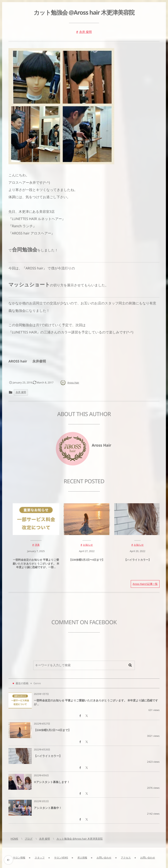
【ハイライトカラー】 (137, 563)
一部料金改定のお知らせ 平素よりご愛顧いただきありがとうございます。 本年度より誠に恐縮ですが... (96, 702)
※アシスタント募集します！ (52, 782)
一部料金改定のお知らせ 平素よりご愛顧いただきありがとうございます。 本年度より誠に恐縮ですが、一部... (36, 567)
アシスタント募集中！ (48, 808)
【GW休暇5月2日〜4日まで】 (87, 563)
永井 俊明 (85, 32)
